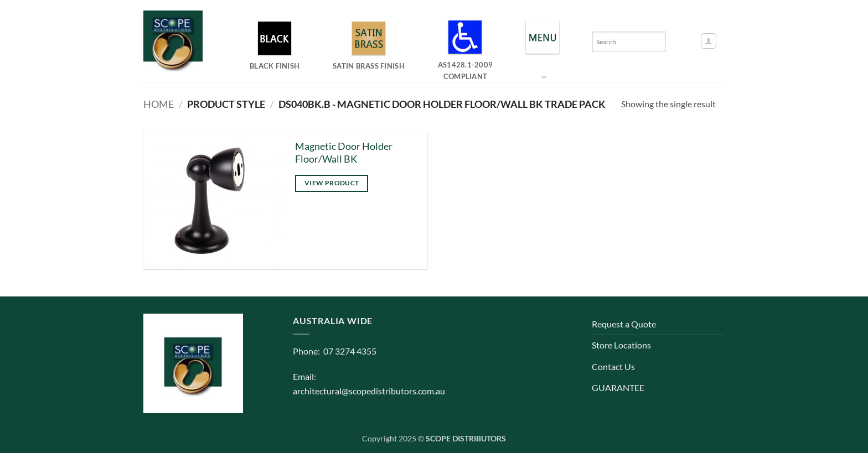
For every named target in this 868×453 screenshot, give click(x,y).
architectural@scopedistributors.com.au (369, 391)
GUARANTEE (618, 387)
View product (332, 183)
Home (159, 104)
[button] (709, 41)
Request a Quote (624, 324)
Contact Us (613, 366)
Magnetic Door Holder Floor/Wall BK (344, 153)
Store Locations (621, 345)
